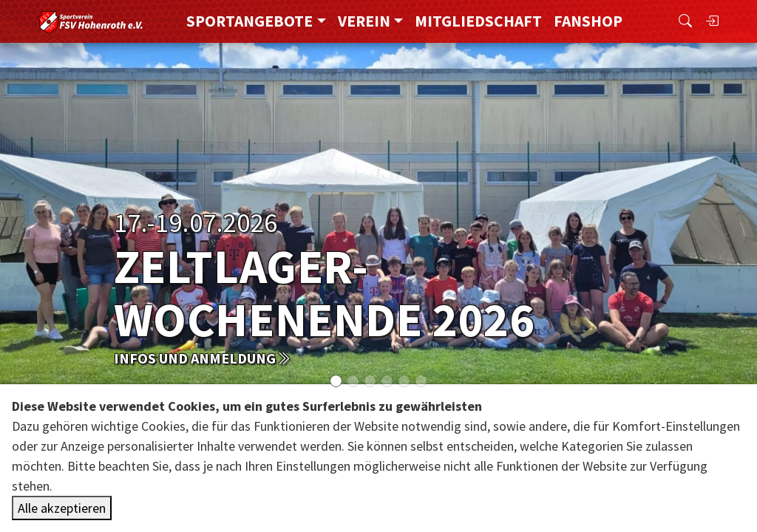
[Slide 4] (404, 381)
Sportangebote (249, 21)
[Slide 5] (421, 381)
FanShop (588, 21)
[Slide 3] (387, 381)
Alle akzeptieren (62, 508)
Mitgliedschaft (478, 21)
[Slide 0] (336, 381)
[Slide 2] (370, 381)
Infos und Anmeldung (202, 358)
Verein (364, 21)
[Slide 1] (353, 381)
